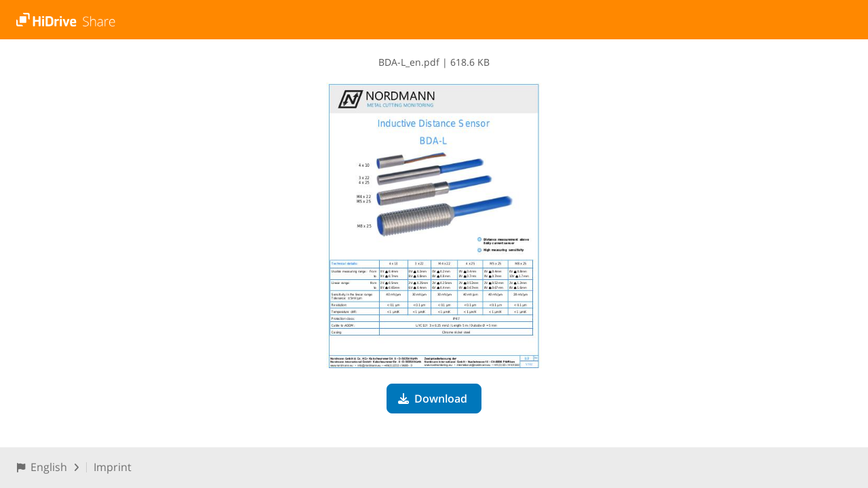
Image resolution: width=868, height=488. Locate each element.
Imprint (113, 467)
